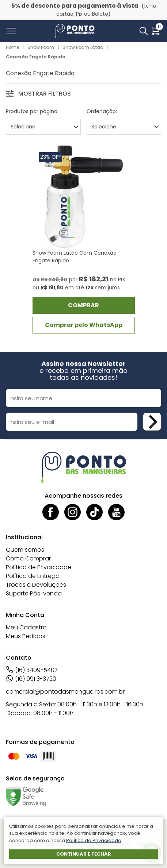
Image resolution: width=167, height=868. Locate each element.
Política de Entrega (33, 576)
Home (12, 47)
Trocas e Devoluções (36, 585)
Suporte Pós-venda (34, 593)
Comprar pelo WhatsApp (84, 325)
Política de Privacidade (39, 567)
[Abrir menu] (13, 31)
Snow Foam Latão (83, 47)
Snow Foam (41, 47)
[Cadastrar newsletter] (152, 422)
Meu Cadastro (26, 627)
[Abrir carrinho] (155, 31)
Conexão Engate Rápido (36, 57)
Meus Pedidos (26, 636)
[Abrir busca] (144, 31)
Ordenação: (102, 111)
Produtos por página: (32, 111)
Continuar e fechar (84, 854)
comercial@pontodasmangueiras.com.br (65, 692)
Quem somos (25, 550)
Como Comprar (28, 558)
